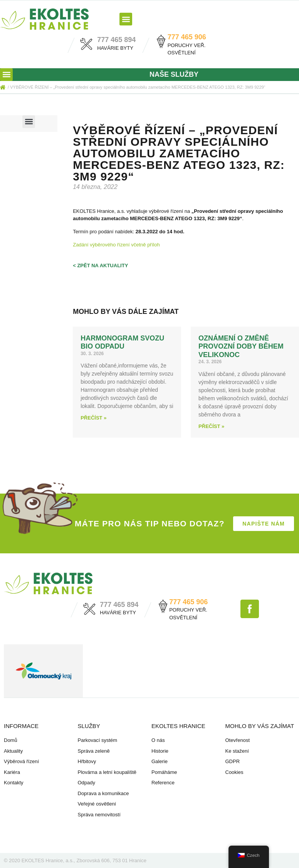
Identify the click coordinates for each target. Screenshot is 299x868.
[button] (126, 19)
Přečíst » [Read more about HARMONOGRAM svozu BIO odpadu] (93, 418)
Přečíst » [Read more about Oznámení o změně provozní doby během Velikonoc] (211, 426)
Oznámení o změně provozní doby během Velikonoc (241, 346)
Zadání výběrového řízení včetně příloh (116, 245)
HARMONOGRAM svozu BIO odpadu (122, 342)
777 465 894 (116, 40)
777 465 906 (187, 37)
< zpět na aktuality (100, 265)
